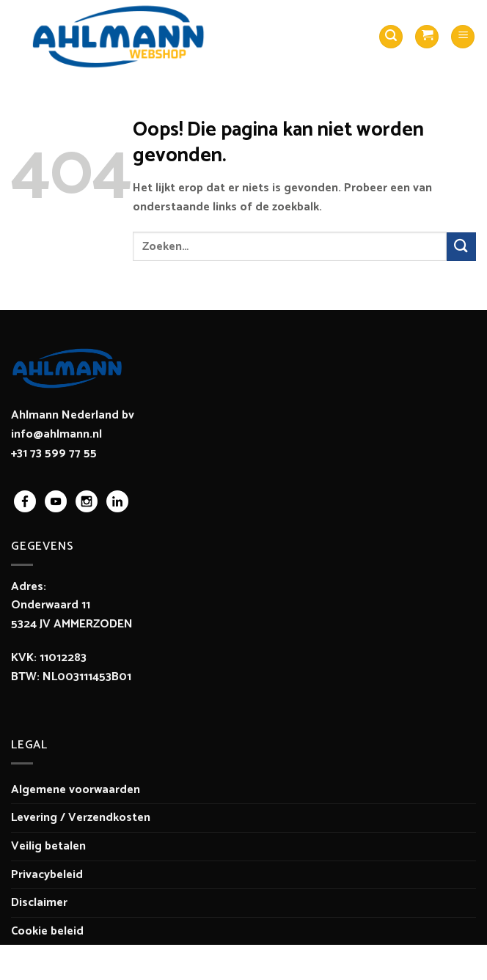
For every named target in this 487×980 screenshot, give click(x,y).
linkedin (117, 501)
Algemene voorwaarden (76, 790)
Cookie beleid (47, 931)
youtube (56, 501)
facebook (25, 501)
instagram (87, 501)
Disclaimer (39, 903)
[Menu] (463, 37)
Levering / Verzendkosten (81, 818)
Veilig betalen (48, 846)
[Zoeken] (391, 37)
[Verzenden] (461, 247)
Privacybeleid (47, 875)
